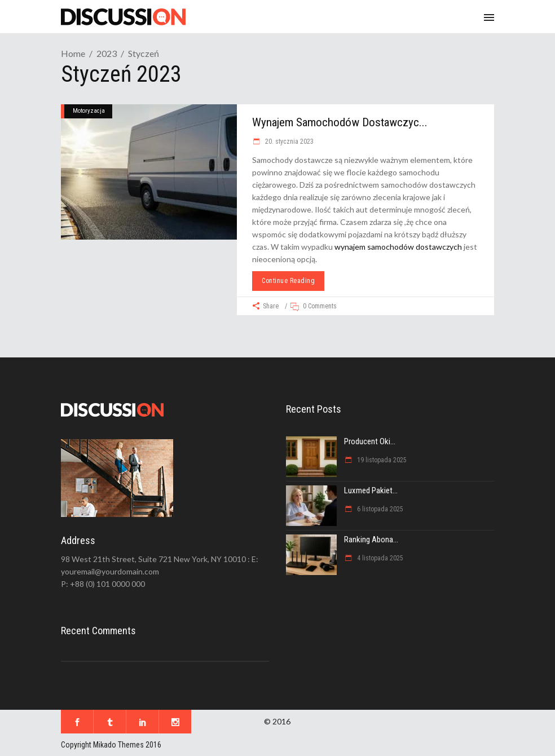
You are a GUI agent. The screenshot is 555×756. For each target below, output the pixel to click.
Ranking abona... (371, 540)
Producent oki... (370, 441)
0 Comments (320, 306)
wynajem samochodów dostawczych (398, 247)
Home (73, 53)
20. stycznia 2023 (288, 142)
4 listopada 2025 (379, 558)
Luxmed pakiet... (371, 490)
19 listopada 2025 (381, 460)
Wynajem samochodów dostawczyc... (340, 122)
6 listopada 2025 (379, 509)
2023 (107, 53)
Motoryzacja (89, 111)
